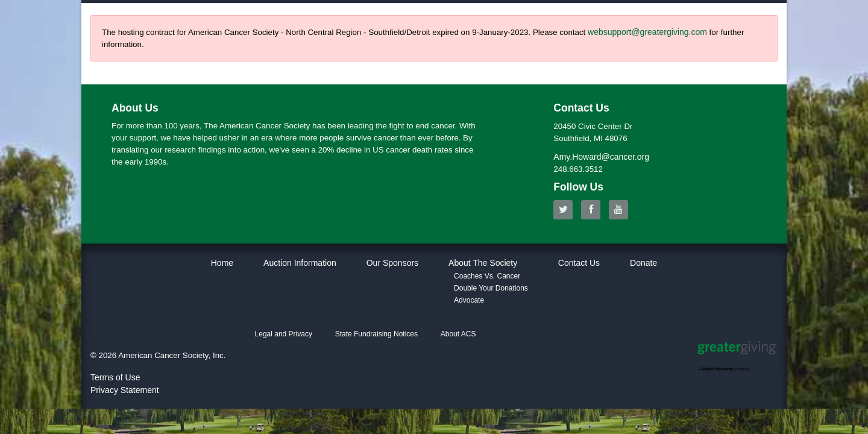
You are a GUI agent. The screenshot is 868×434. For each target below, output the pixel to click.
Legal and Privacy (284, 334)
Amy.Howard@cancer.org (601, 157)
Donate (643, 263)
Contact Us (579, 263)
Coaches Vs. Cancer (487, 276)
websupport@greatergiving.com (647, 32)
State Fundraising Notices (376, 334)
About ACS (458, 334)
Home (222, 263)
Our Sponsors (392, 263)
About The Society (483, 263)
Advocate (469, 300)
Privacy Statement (125, 390)
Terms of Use (115, 377)
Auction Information (300, 263)
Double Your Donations (491, 288)
